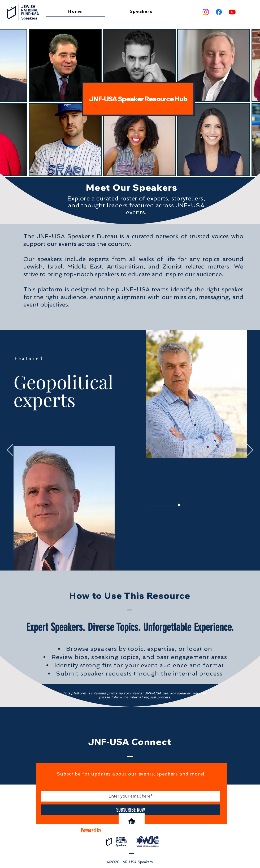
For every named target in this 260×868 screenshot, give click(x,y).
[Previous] (10, 450)
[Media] (131, 558)
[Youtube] (232, 12)
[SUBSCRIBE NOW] (131, 810)
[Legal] (134, 558)
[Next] (250, 450)
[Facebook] (219, 12)
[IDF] (127, 558)
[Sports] (142, 558)
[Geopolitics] (119, 558)
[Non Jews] (123, 558)
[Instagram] (206, 12)
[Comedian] (138, 558)
